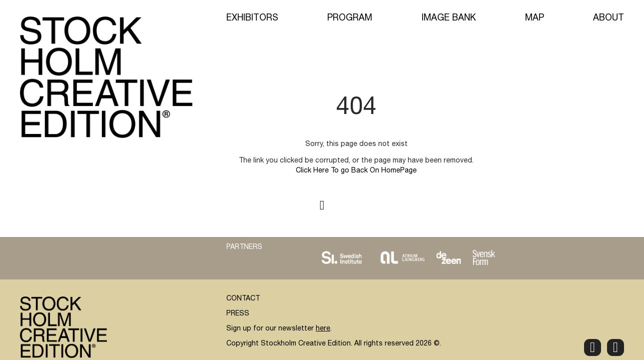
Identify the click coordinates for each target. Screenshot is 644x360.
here (323, 329)
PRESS (238, 314)
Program (350, 18)
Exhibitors (252, 18)
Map (535, 18)
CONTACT (243, 299)
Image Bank (449, 18)
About (609, 18)
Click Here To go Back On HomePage (356, 171)
